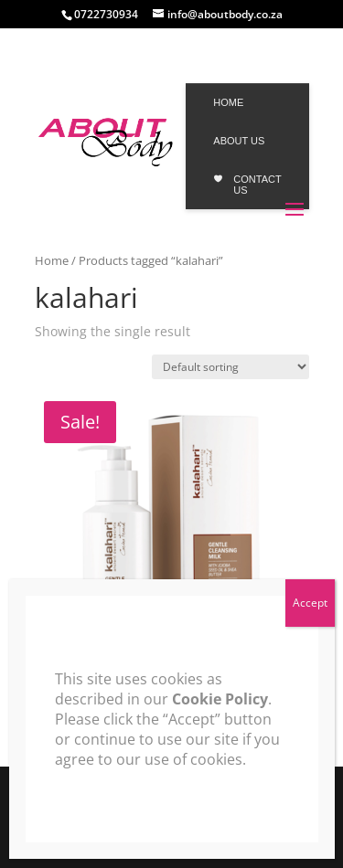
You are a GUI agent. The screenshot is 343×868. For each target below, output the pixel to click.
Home (52, 260)
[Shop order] (230, 367)
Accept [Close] (310, 603)
